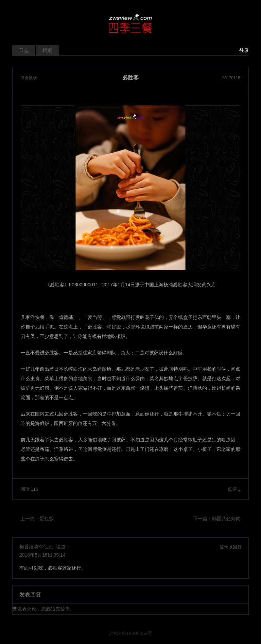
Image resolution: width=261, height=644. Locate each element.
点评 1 (234, 489)
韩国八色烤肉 (226, 519)
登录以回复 (231, 547)
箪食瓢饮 (29, 78)
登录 (244, 50)
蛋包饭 (47, 519)
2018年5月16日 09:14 (42, 555)
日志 (24, 50)
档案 (47, 50)
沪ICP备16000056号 (130, 633)
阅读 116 (29, 489)
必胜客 (130, 78)
